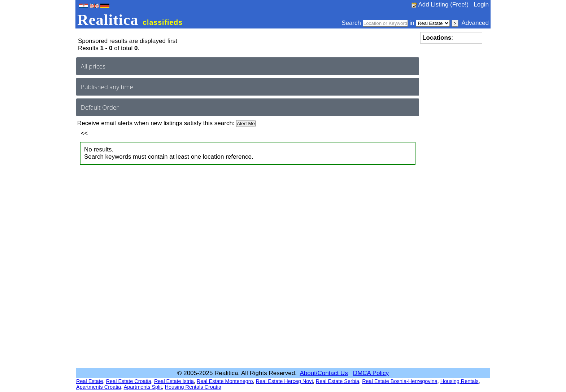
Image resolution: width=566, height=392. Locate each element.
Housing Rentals (460, 381)
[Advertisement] (449, 155)
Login (481, 5)
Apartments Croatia (99, 387)
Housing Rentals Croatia (193, 387)
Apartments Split (143, 387)
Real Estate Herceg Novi (284, 381)
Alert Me (246, 124)
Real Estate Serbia (338, 381)
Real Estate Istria (174, 381)
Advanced (475, 23)
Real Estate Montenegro (225, 381)
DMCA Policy (371, 373)
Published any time (107, 87)
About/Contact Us (324, 373)
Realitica (130, 20)
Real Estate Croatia (129, 381)
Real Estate (90, 381)
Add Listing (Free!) (443, 5)
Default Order (100, 107)
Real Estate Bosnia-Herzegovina (400, 381)
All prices (93, 66)
